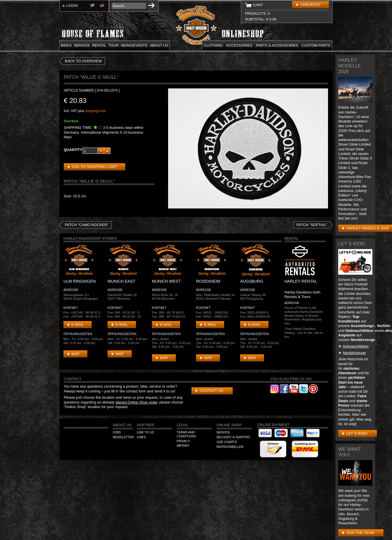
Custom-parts (316, 45)
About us (159, 45)
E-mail (78, 325)
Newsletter (123, 437)
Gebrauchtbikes (356, 346)
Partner (146, 425)
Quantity (73, 150)
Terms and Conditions (186, 434)
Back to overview (83, 61)
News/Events (134, 45)
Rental (99, 45)
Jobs (117, 432)
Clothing (213, 45)
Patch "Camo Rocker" (87, 225)
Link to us (145, 432)
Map (75, 354)
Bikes (66, 45)
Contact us (211, 391)
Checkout (310, 5)
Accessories (239, 45)
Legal (183, 425)
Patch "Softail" (312, 225)
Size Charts (227, 442)
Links (141, 437)
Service (82, 45)
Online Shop (229, 425)
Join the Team (360, 533)
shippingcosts (95, 111)
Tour (114, 45)
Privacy (183, 441)
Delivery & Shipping (233, 437)
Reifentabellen (230, 447)
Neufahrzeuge (354, 353)
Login (72, 6)
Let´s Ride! (357, 434)
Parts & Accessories (277, 45)
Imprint (183, 446)
